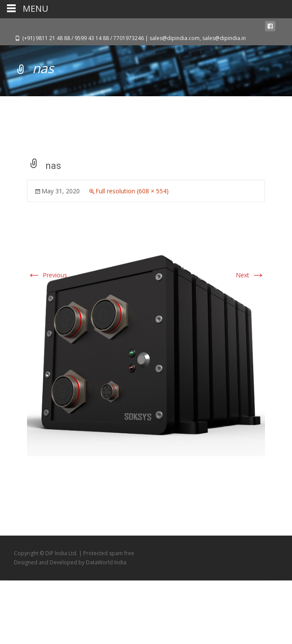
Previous (47, 275)
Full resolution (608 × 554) (132, 191)
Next (250, 275)
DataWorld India (106, 562)
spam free (122, 553)
